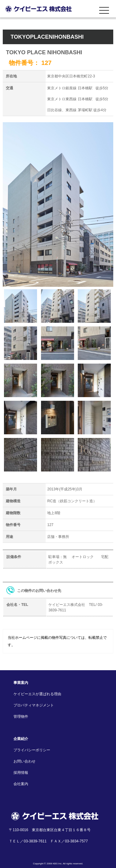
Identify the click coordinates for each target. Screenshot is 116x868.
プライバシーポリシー (32, 750)
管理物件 (21, 717)
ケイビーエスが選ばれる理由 (37, 694)
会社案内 (21, 784)
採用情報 (21, 773)
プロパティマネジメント (34, 705)
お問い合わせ (24, 761)
